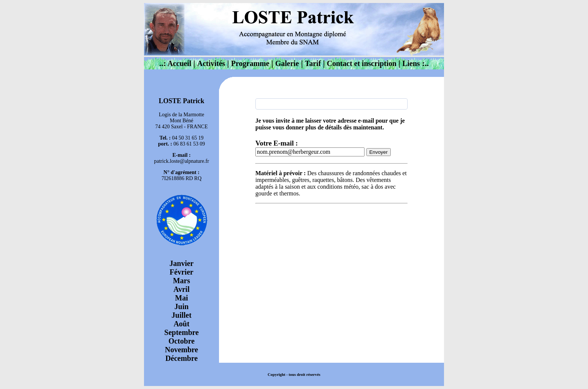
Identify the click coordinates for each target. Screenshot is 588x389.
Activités (211, 63)
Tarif (313, 63)
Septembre (181, 332)
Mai (181, 298)
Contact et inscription (362, 63)
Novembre (182, 350)
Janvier (181, 263)
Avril (182, 289)
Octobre (181, 341)
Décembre (181, 358)
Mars (181, 281)
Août (181, 324)
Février (181, 272)
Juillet (181, 315)
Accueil (179, 63)
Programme (250, 63)
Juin (181, 306)
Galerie (287, 63)
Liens (411, 63)
